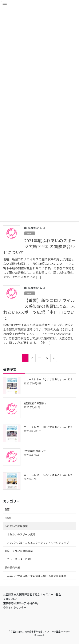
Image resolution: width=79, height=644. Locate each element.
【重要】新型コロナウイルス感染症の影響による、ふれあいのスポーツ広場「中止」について (39, 309)
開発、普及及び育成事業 (19, 551)
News (30, 233)
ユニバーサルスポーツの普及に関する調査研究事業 (37, 576)
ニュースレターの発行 (20, 559)
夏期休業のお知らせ (35, 403)
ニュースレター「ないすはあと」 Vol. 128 (48, 427)
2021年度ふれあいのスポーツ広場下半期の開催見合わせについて (39, 246)
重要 (7, 509)
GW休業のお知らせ (35, 451)
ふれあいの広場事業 (16, 526)
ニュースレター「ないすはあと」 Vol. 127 (48, 475)
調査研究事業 (12, 568)
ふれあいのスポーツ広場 (21, 534)
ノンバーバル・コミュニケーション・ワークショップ (38, 543)
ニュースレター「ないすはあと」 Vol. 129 (48, 379)
